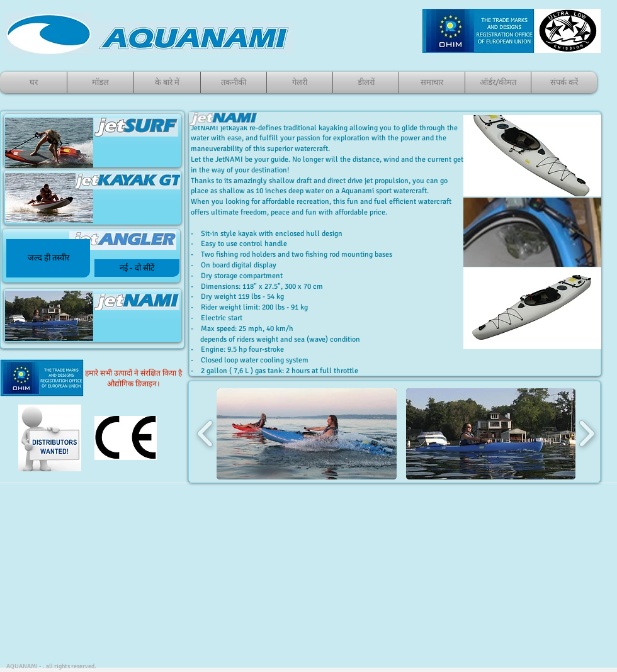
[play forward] (586, 434)
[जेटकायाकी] (91, 256)
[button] (48, 258)
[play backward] (206, 434)
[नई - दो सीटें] (137, 268)
